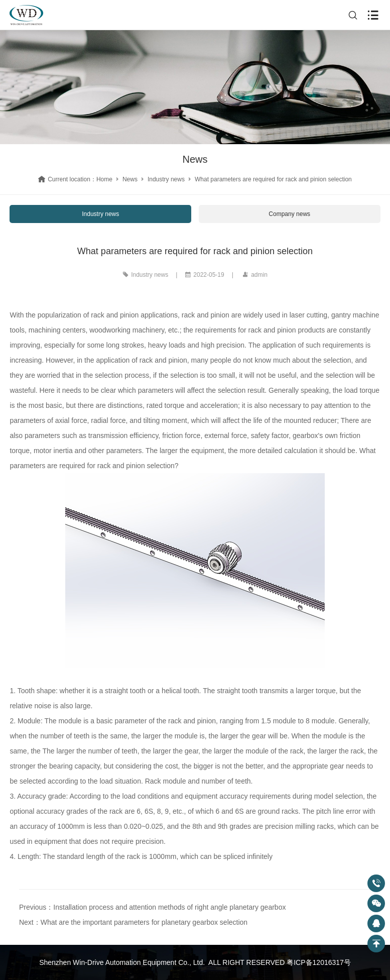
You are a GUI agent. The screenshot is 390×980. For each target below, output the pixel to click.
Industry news (166, 179)
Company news (289, 214)
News (130, 179)
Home (104, 179)
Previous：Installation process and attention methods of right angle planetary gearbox (153, 907)
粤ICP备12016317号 (319, 962)
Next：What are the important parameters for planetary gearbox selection (133, 922)
